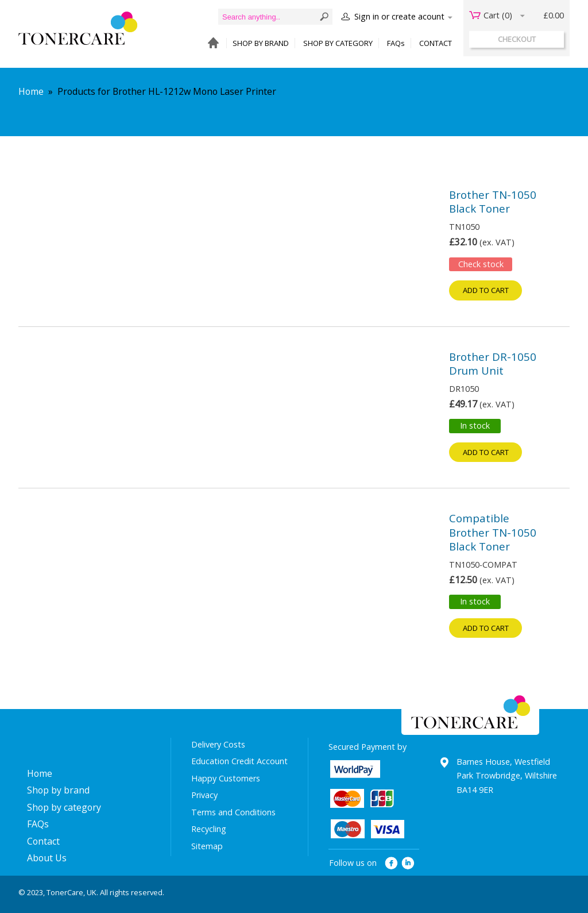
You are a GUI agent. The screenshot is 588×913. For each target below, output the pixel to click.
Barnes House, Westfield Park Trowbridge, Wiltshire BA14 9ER (507, 776)
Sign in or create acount (399, 16)
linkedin (409, 863)
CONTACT (436, 43)
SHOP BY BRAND (261, 43)
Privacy (204, 795)
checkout (517, 39)
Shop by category (64, 807)
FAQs (396, 43)
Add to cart (486, 290)
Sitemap (207, 846)
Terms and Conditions (233, 812)
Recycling (209, 829)
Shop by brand (58, 790)
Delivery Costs (218, 744)
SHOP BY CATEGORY (338, 43)
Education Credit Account (239, 761)
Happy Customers (226, 778)
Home (31, 91)
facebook (391, 863)
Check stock (481, 264)
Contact (43, 841)
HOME (210, 43)
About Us (47, 858)
